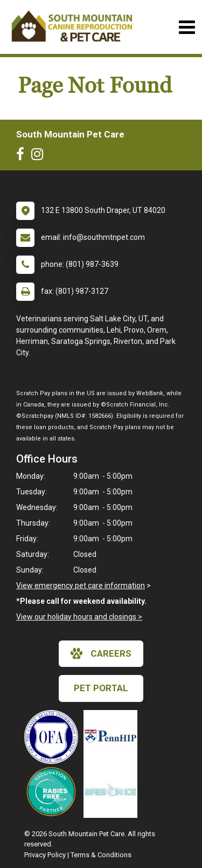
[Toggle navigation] (187, 27)
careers (101, 653)
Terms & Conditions (101, 855)
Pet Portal (101, 688)
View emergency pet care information (81, 585)
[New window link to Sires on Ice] (113, 791)
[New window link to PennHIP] (113, 737)
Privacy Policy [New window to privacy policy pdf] (45, 855)
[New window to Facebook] (23, 156)
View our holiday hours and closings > (79, 617)
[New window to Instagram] (40, 156)
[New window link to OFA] (54, 737)
